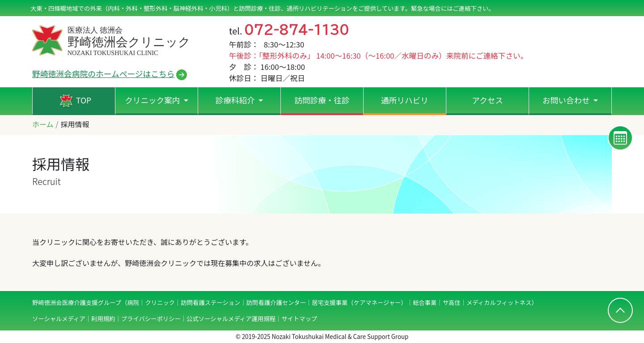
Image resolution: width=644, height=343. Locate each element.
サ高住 (452, 302)
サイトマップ (299, 319)
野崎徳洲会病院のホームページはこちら (104, 73)
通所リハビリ (405, 100)
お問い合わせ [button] (567, 100)
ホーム (43, 124)
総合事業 (425, 302)
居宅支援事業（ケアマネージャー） (359, 302)
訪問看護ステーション (210, 302)
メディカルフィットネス (499, 302)
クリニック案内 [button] (153, 100)
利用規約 (103, 319)
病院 (133, 302)
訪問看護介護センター (276, 302)
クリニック (160, 302)
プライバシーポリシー (151, 319)
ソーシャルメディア (59, 319)
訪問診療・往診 (322, 100)
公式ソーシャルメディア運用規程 (231, 319)
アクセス (487, 100)
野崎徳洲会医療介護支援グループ (77, 302)
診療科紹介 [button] (236, 100)
